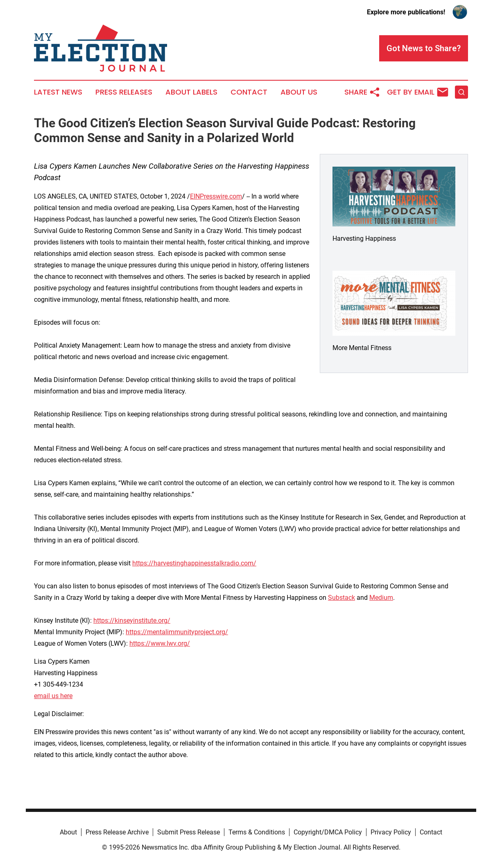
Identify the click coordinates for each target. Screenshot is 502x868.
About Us (299, 92)
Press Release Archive (117, 832)
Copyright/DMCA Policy (328, 832)
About (68, 832)
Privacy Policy (391, 832)
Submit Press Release (189, 832)
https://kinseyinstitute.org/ (132, 620)
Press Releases (124, 92)
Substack (341, 598)
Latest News (58, 92)
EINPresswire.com (216, 196)
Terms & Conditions (257, 832)
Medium (381, 598)
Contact (249, 92)
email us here (53, 696)
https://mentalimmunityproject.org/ (177, 632)
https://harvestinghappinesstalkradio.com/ (194, 563)
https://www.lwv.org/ (160, 643)
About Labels (191, 92)
